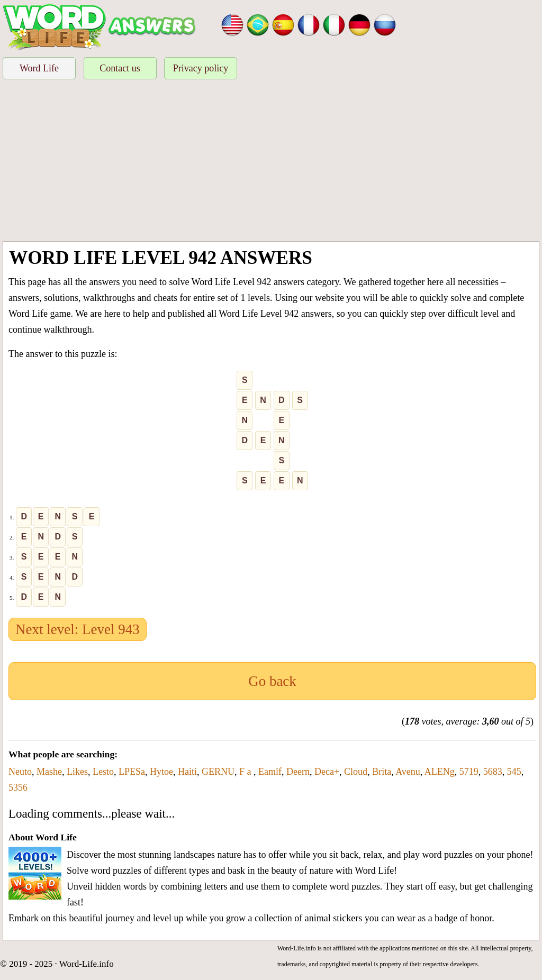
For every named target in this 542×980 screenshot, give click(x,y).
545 (514, 772)
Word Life (39, 68)
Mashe (49, 772)
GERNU (218, 772)
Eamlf (270, 772)
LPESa (132, 772)
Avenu (408, 772)
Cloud (356, 772)
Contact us (120, 68)
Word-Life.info (87, 964)
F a (246, 772)
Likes (77, 772)
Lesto (103, 772)
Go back (272, 681)
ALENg (440, 772)
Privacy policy (201, 68)
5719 (469, 772)
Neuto (20, 772)
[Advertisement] (271, 162)
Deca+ (327, 772)
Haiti (187, 772)
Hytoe (161, 772)
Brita (382, 772)
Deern (298, 772)
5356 (18, 787)
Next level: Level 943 (78, 629)
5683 (493, 772)
